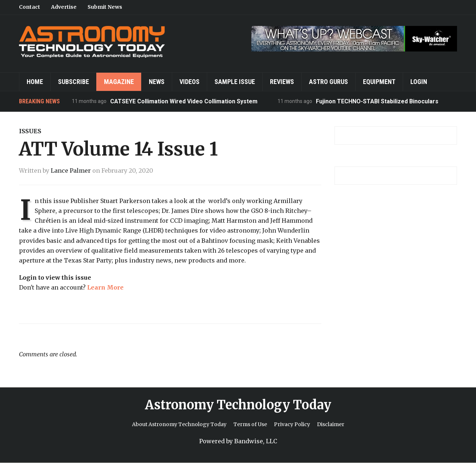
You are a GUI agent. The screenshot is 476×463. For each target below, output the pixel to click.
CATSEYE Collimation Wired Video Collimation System (184, 101)
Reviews (282, 82)
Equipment (379, 82)
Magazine (119, 82)
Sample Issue (235, 82)
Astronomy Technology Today (238, 405)
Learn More (105, 287)
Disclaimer (331, 424)
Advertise (64, 7)
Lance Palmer (71, 171)
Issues (30, 131)
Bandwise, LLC (256, 441)
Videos (189, 82)
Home (35, 82)
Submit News (105, 7)
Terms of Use (250, 424)
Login (419, 82)
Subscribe (73, 82)
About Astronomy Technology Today (179, 424)
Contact (30, 7)
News (157, 82)
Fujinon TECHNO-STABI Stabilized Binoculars (377, 101)
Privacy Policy (292, 424)
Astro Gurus (328, 82)
